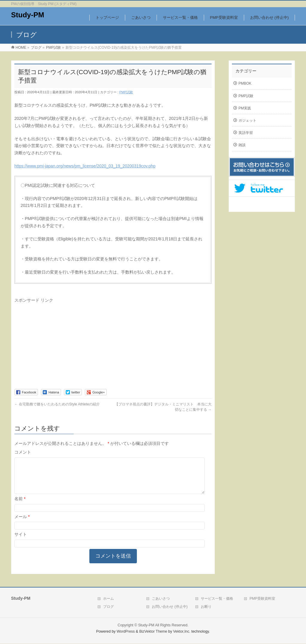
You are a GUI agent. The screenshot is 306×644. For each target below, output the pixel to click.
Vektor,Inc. (182, 632)
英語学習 (246, 133)
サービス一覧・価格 (217, 599)
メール (22, 524)
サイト (21, 541)
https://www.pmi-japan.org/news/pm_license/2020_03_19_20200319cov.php (85, 166)
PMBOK (245, 83)
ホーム (108, 599)
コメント (23, 452)
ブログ (108, 607)
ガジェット (247, 120)
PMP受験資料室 (262, 599)
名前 (20, 506)
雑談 (242, 145)
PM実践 (245, 108)
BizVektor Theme (153, 632)
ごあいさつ (161, 599)
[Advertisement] (65, 345)
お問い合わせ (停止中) (170, 607)
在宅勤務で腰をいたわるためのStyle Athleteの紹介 (57, 404)
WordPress (126, 632)
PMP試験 (126, 92)
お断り (206, 607)
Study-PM (28, 15)
